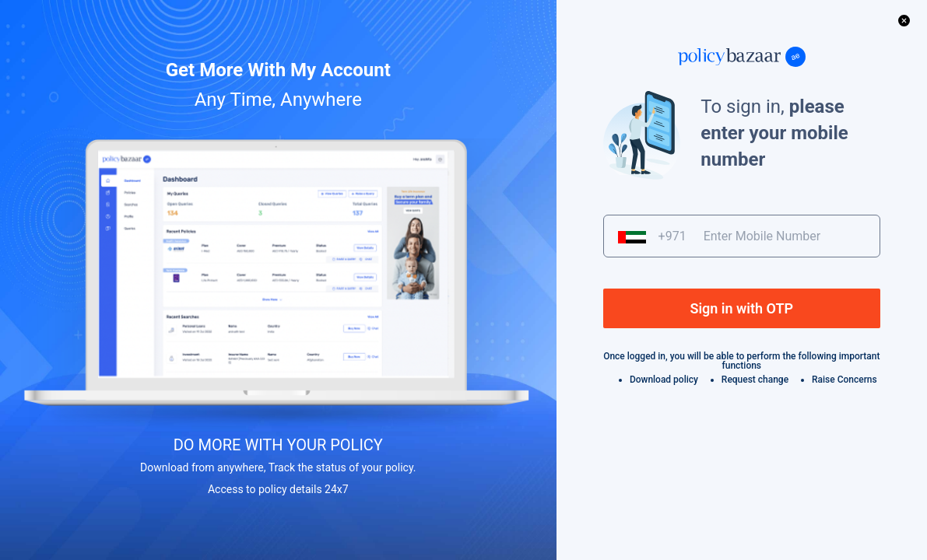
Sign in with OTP (741, 308)
